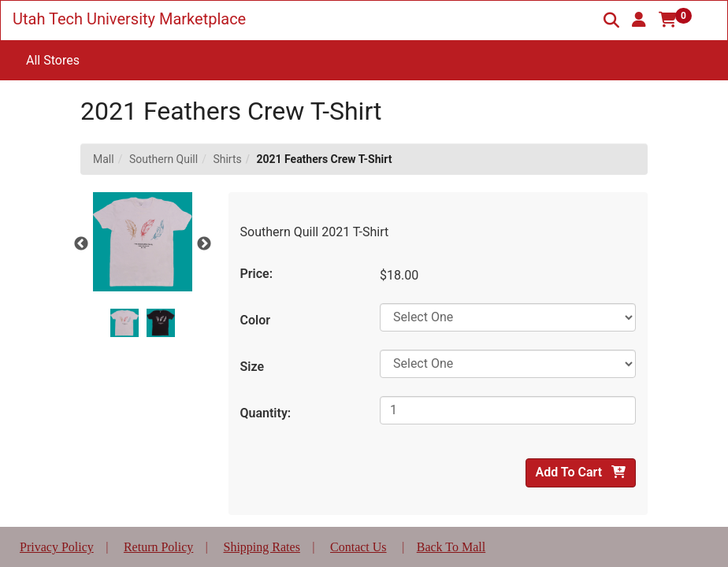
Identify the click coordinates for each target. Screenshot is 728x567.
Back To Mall (451, 547)
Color (255, 320)
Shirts (227, 159)
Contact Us (358, 547)
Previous (81, 244)
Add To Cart (581, 472)
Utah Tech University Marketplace (129, 19)
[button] (639, 20)
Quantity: (266, 413)
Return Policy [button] (158, 547)
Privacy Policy (57, 547)
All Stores (53, 60)
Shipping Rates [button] (262, 547)
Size (253, 367)
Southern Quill (163, 159)
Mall (104, 159)
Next (204, 244)
